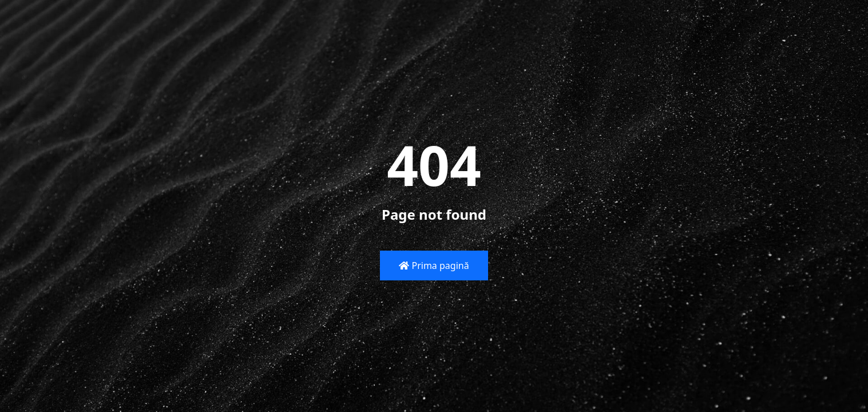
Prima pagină (434, 266)
